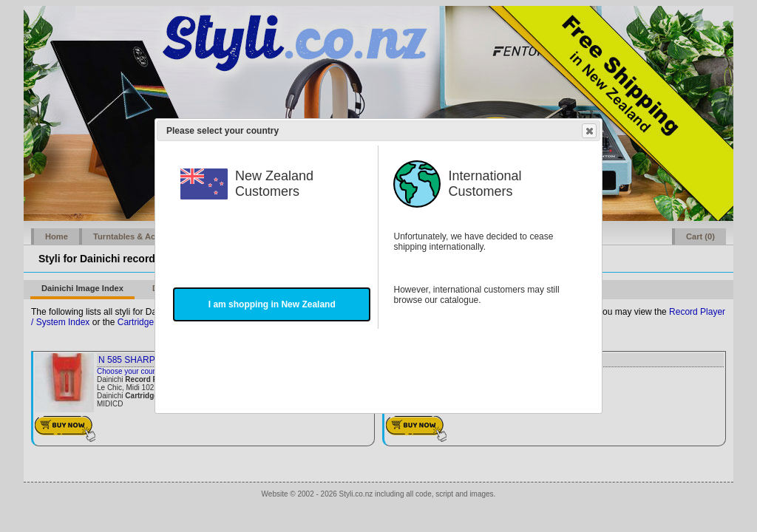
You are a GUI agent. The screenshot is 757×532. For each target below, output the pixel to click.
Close (588, 131)
